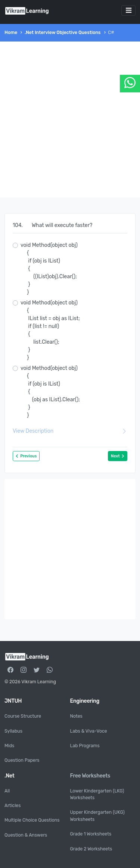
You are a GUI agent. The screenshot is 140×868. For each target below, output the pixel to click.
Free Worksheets (90, 776)
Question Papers (22, 760)
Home (11, 33)
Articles (13, 806)
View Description (70, 431)
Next (118, 456)
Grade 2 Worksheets (91, 849)
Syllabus (13, 731)
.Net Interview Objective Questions (63, 33)
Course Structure (23, 716)
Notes (76, 716)
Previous (26, 456)
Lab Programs (85, 746)
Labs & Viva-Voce (89, 731)
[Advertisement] (70, 119)
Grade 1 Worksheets (91, 834)
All (7, 791)
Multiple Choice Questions (32, 820)
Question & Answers (26, 835)
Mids (9, 746)
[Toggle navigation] (128, 10)
